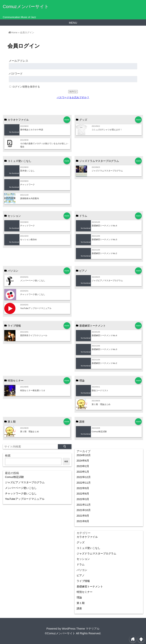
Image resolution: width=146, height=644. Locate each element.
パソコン (82, 570)
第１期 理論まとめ (101, 404)
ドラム (81, 564)
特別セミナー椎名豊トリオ (33, 390)
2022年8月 (83, 494)
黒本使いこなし (27, 171)
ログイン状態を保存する (26, 87)
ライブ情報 (83, 581)
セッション (83, 559)
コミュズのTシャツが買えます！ (107, 130)
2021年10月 (84, 510)
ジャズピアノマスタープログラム (107, 280)
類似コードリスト (100, 390)
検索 (8, 456)
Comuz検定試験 (99, 431)
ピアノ (81, 575)
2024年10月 (84, 455)
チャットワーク (27, 185)
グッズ (81, 542)
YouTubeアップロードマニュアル (36, 308)
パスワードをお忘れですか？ (73, 97)
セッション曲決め (29, 239)
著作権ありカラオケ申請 (32, 130)
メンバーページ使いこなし (33, 280)
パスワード (16, 74)
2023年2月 (83, 466)
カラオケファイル (87, 537)
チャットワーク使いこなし (33, 294)
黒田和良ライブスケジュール (34, 335)
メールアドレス (18, 61)
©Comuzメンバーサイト (60, 633)
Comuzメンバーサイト (26, 7)
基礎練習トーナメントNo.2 (104, 253)
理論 (79, 597)
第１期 (81, 603)
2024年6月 (83, 461)
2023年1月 (83, 472)
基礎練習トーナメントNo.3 (104, 239)
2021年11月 (84, 505)
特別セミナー (85, 592)
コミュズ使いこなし (89, 548)
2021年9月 (83, 516)
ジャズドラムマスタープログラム (107, 171)
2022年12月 (84, 477)
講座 (79, 608)
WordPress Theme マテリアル (81, 629)
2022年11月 (84, 483)
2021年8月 (83, 521)
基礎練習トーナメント (90, 587)
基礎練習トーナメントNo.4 (104, 226)
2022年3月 (83, 499)
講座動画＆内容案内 (30, 198)
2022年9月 (83, 488)
